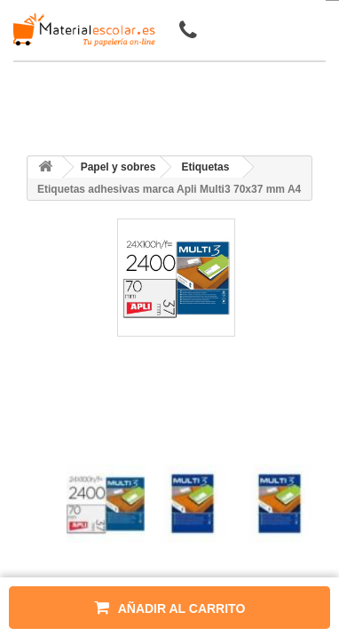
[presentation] (73, 449)
